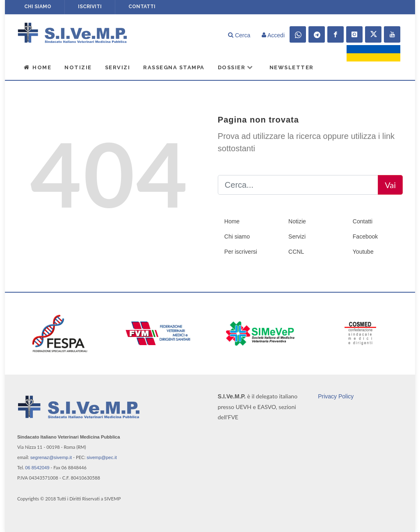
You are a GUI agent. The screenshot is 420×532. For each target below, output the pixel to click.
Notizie (78, 67)
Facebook (365, 236)
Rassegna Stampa (174, 67)
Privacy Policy (336, 396)
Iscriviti (90, 7)
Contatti (142, 7)
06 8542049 (37, 468)
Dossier (236, 67)
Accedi (273, 35)
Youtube (363, 252)
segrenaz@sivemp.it (51, 457)
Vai (390, 185)
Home (37, 67)
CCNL (296, 252)
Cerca (239, 35)
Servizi (118, 67)
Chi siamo (38, 7)
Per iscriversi (241, 252)
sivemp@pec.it (102, 457)
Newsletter (292, 67)
